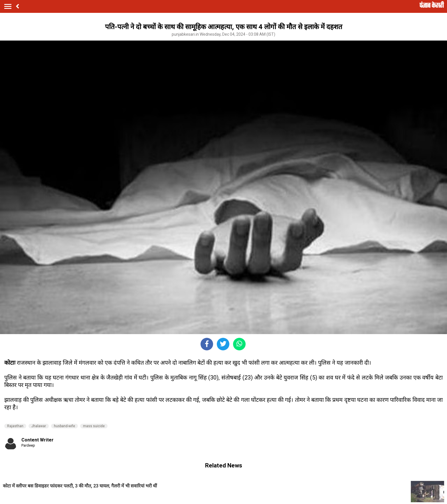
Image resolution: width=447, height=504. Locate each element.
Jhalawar (39, 426)
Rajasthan (15, 426)
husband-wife (64, 426)
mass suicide (94, 426)
